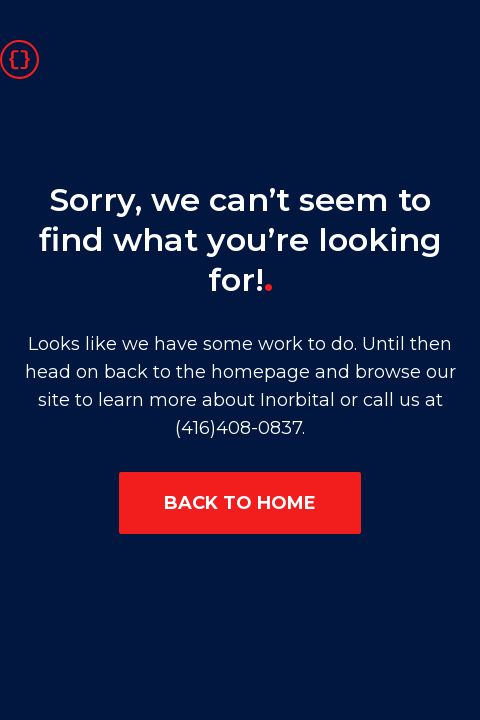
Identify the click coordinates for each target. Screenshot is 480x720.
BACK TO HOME (240, 503)
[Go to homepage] (19, 57)
